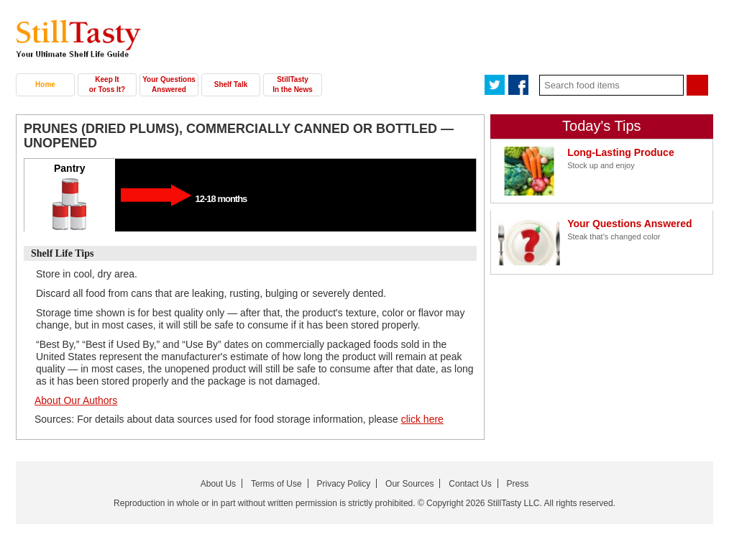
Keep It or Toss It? (107, 84)
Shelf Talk (231, 84)
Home (45, 84)
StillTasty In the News (293, 84)
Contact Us (470, 484)
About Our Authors (76, 400)
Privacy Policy (344, 484)
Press (518, 484)
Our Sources (409, 484)
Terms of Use (276, 484)
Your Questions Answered (169, 84)
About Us (218, 484)
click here (422, 419)
